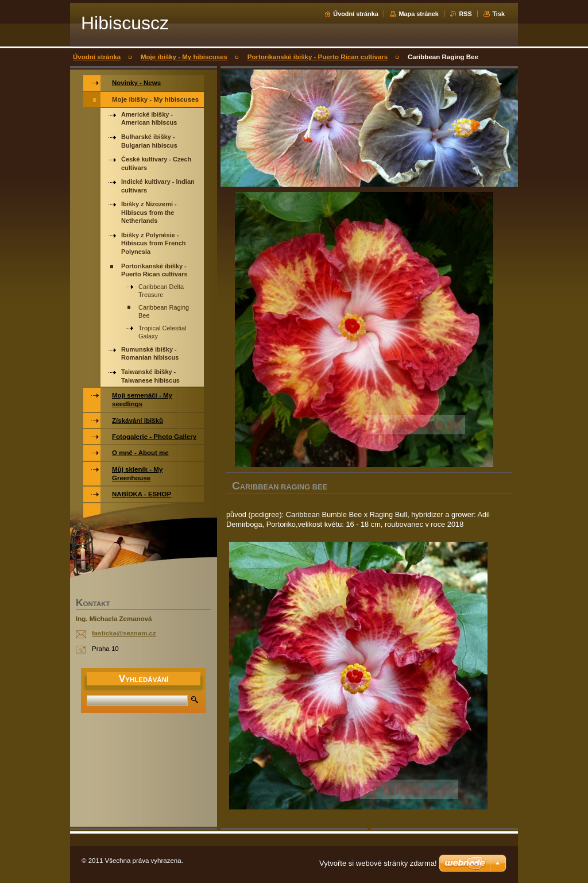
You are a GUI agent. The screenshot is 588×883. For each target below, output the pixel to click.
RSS (465, 14)
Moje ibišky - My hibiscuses (184, 57)
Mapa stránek (419, 14)
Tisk (498, 14)
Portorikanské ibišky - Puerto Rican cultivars (318, 57)
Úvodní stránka (356, 14)
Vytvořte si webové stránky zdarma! (378, 863)
